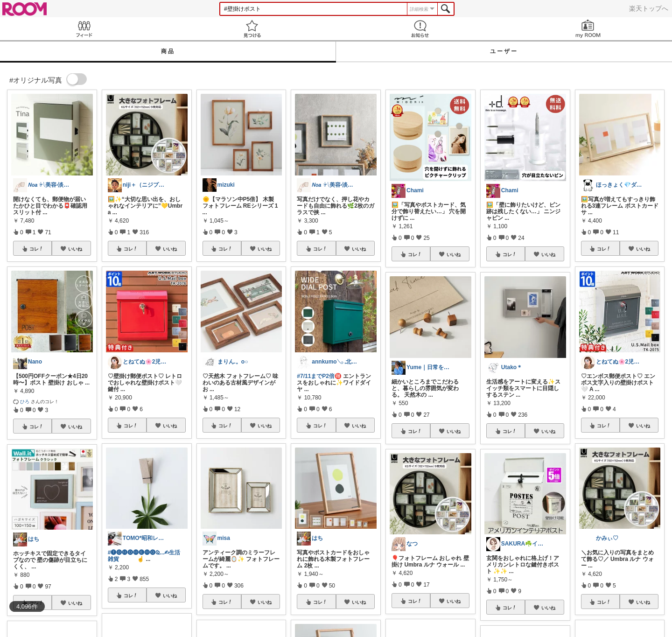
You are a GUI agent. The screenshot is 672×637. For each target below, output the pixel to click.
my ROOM (588, 29)
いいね (75, 249)
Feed (84, 29)
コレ (36, 249)
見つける (252, 29)
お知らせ (420, 29)
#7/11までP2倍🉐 (319, 376)
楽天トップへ (649, 8)
